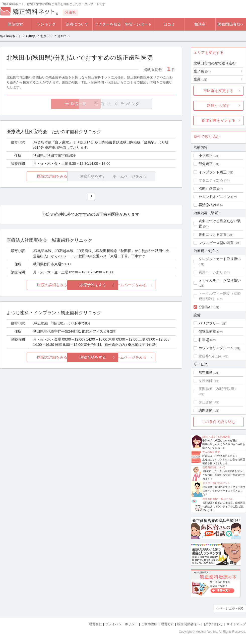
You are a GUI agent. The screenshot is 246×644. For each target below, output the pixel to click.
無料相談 (206, 372)
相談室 (200, 24)
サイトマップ (236, 624)
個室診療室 (207, 332)
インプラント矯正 (213, 172)
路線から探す (218, 105)
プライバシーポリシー (121, 624)
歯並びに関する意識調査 (216, 437)
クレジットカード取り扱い (220, 259)
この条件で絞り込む (219, 422)
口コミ (169, 24)
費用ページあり (211, 272)
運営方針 (167, 624)
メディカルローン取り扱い (220, 280)
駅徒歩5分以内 (210, 356)
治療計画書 (207, 188)
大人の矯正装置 (211, 452)
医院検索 (15, 24)
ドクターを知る (108, 24)
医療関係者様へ (231, 24)
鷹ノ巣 (202, 71)
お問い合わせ (213, 624)
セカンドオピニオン (214, 197)
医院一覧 (41, 104)
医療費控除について (214, 467)
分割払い (206, 307)
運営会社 (95, 624)
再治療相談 (207, 205)
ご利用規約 (149, 624)
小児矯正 (206, 155)
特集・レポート (138, 24)
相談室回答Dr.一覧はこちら (218, 499)
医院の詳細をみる (35, 176)
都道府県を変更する (219, 120)
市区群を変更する (218, 91)
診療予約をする (91, 285)
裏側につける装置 (213, 234)
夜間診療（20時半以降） (218, 389)
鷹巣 (200, 79)
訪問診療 (206, 410)
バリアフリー (209, 323)
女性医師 (206, 381)
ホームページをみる (147, 285)
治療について (77, 24)
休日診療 (206, 402)
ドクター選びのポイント (216, 483)
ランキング (46, 24)
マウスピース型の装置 (216, 243)
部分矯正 (206, 164)
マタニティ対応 (211, 180)
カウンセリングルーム (216, 348)
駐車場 (204, 340)
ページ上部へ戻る (232, 608)
